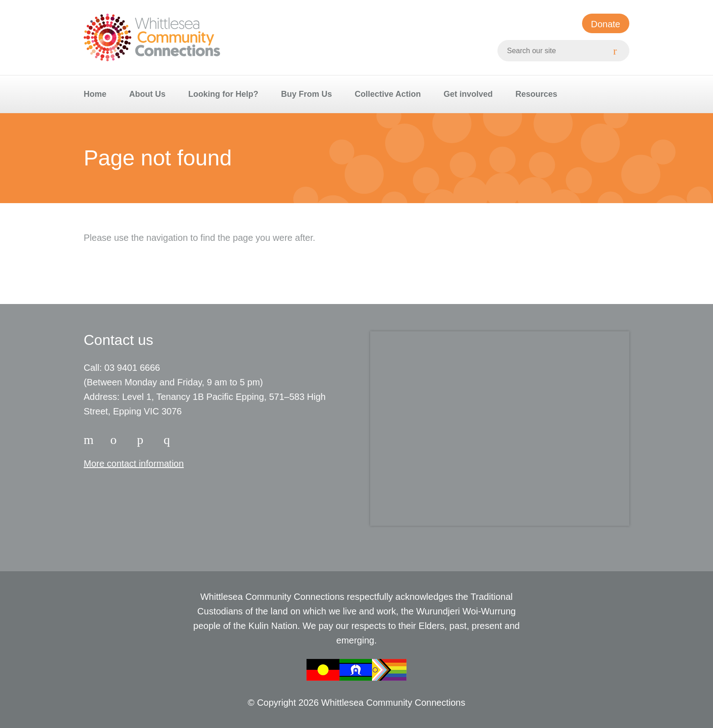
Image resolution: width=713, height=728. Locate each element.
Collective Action (388, 94)
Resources (536, 94)
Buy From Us (306, 94)
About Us (147, 94)
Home (95, 94)
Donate (606, 24)
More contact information (134, 464)
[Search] (619, 51)
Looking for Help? (223, 94)
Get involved (468, 94)
